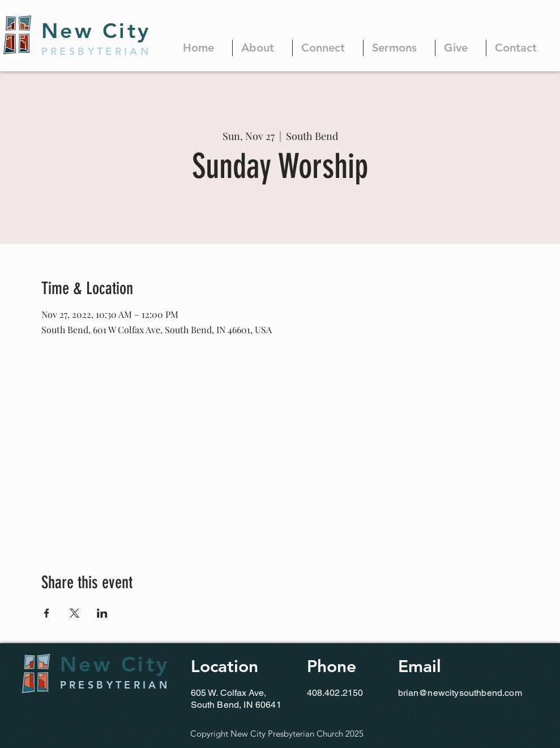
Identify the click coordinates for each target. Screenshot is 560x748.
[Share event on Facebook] (47, 613)
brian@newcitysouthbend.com (460, 693)
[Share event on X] (74, 613)
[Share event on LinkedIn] (102, 613)
